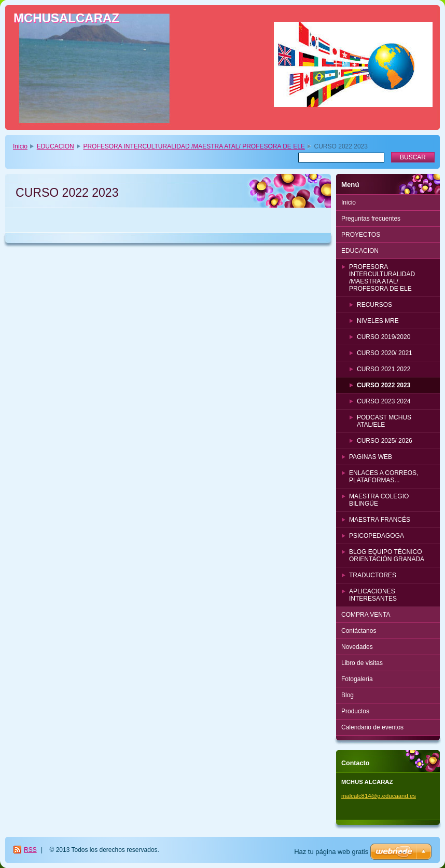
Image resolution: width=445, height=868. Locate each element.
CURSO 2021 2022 (384, 369)
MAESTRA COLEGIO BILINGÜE (379, 500)
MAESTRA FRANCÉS (380, 520)
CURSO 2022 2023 (384, 385)
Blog (347, 695)
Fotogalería (357, 679)
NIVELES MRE (378, 321)
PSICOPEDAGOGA (377, 536)
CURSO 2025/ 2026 (385, 441)
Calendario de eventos (372, 727)
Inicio (20, 146)
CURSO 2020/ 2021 (385, 353)
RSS (30, 850)
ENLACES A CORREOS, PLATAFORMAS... (384, 477)
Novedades (357, 647)
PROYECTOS (361, 235)
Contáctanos (359, 631)
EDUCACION (55, 146)
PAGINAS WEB (371, 457)
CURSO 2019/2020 (384, 337)
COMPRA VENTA (366, 615)
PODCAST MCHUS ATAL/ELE (384, 421)
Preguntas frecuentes (371, 219)
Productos (355, 711)
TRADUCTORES (373, 575)
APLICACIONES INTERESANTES (373, 595)
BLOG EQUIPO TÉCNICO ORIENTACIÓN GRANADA (387, 555)
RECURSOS (374, 305)
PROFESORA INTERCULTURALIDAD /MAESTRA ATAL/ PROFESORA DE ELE (194, 146)
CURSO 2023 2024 (384, 401)
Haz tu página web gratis (331, 852)
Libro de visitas (362, 663)
